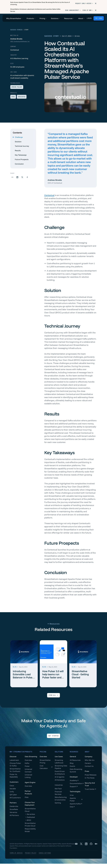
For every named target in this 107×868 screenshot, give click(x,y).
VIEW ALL (53, 700)
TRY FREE (99, 18)
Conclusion (18, 168)
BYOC (13, 101)
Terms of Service (16, 857)
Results (17, 155)
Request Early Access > (84, 3)
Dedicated (22, 101)
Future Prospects (21, 164)
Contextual (49, 200)
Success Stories (16, 34)
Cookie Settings (45, 857)
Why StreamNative (17, 756)
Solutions (59, 756)
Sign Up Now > (88, 10)
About (87, 756)
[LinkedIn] (86, 848)
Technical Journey (21, 150)
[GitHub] (91, 848)
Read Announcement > (73, 10)
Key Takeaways (20, 159)
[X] (81, 848)
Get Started (53, 740)
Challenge (18, 141)
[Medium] (96, 848)
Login (89, 18)
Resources (74, 756)
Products (28, 756)
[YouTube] (76, 848)
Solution (17, 146)
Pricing (43, 756)
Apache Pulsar (17, 91)
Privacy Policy (31, 857)
